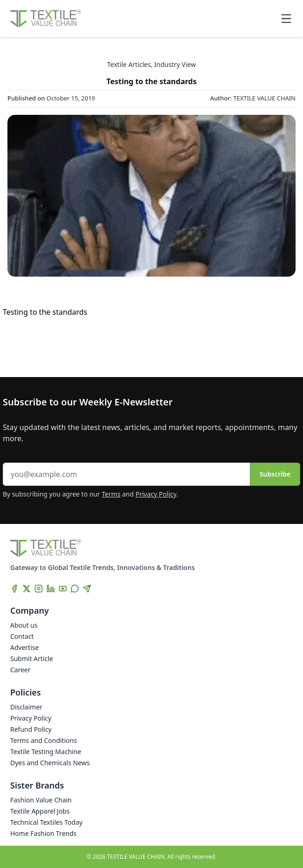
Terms (111, 494)
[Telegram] (87, 589)
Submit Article (32, 659)
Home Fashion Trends (43, 833)
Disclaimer (26, 707)
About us (24, 625)
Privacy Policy (156, 494)
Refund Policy (31, 729)
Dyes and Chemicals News (50, 763)
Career (20, 670)
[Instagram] (39, 589)
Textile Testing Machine (46, 752)
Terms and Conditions (43, 740)
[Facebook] (14, 589)
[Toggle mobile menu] (286, 19)
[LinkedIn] (51, 589)
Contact (22, 636)
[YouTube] (63, 589)
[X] (26, 589)
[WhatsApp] (75, 589)
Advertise (25, 647)
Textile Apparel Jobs (40, 811)
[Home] (46, 19)
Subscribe (275, 474)
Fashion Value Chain (41, 800)
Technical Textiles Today (46, 822)
